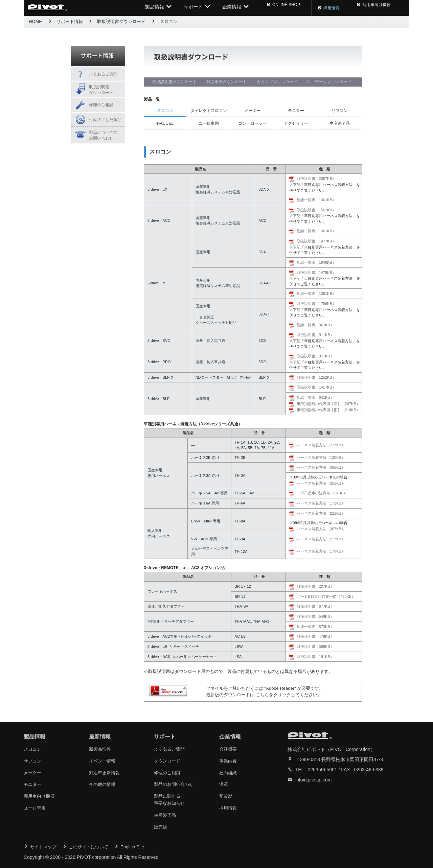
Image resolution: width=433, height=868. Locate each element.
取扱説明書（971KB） (315, 356)
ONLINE (280, 8)
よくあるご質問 (103, 74)
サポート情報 (70, 21)
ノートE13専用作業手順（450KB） (326, 596)
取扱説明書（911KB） (315, 335)
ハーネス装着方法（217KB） (321, 445)
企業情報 (232, 8)
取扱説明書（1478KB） (316, 273)
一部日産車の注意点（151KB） (323, 493)
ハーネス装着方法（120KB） (321, 458)
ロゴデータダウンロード (329, 82)
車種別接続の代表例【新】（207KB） (328, 404)
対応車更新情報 (106, 772)
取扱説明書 (105, 90)
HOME (35, 21)
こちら (262, 695)
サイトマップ (44, 844)
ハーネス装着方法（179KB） (321, 551)
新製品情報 (101, 749)
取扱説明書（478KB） (315, 636)
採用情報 (318, 8)
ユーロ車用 (209, 123)
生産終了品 (340, 123)
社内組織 (229, 772)
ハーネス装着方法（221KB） (321, 513)
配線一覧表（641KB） (315, 397)
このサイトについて (92, 844)
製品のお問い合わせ (175, 783)
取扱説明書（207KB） (315, 586)
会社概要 (229, 749)
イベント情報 (103, 760)
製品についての (105, 136)
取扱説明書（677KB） (315, 606)
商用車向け (357, 8)
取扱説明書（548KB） (315, 616)
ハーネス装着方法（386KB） (321, 467)
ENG (395, 8)
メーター (252, 111)
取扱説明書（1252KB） (316, 377)
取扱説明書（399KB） (315, 647)
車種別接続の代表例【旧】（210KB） (328, 410)
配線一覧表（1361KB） (316, 200)
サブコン (340, 111)
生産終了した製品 (105, 120)
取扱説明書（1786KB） (316, 304)
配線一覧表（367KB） (315, 325)
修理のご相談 (101, 105)
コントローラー (252, 123)
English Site (138, 844)
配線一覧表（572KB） (315, 627)
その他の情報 (103, 783)
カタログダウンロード (277, 82)
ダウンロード (168, 760)
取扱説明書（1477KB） (316, 241)
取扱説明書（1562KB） (316, 210)
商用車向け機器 (40, 795)
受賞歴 (226, 795)
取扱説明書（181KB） (315, 657)
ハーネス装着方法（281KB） (321, 483)
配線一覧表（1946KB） (316, 262)
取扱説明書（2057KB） (316, 179)
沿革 (224, 783)
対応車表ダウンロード (227, 82)
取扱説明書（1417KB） (316, 387)
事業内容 (229, 760)
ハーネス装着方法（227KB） (321, 539)
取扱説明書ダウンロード (121, 21)
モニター (296, 111)
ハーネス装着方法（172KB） (321, 503)
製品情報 (155, 8)
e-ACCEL (165, 123)
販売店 (161, 825)
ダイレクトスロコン (209, 111)
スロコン (33, 749)
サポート (193, 8)
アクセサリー (296, 123)
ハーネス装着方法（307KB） (321, 529)
